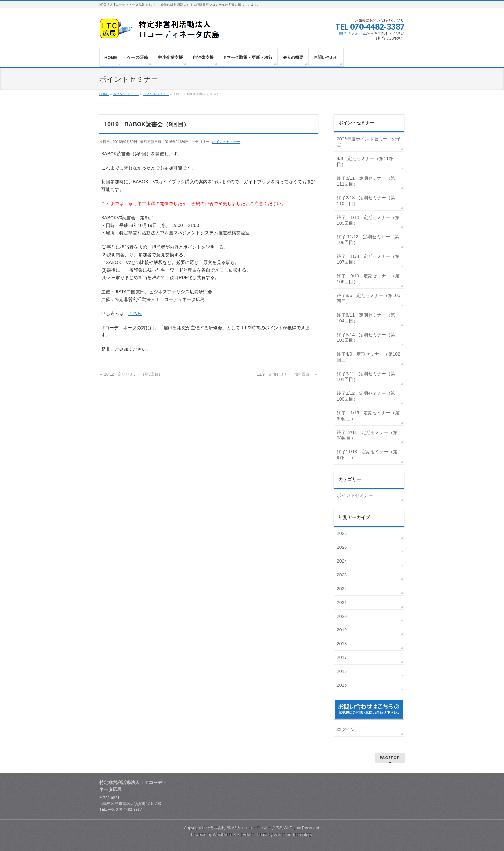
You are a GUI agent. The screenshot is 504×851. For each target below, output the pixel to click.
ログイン (346, 729)
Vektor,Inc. (283, 835)
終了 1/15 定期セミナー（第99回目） (368, 416)
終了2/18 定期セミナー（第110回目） (366, 201)
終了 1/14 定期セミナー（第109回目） (368, 220)
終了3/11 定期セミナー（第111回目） (366, 181)
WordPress (223, 835)
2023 (342, 575)
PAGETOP (390, 758)
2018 (342, 644)
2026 (342, 533)
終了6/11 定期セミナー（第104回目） (366, 318)
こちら (135, 313)
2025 (342, 547)
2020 (342, 616)
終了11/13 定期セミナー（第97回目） (367, 455)
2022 (342, 589)
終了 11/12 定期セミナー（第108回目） (368, 240)
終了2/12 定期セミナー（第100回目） (366, 396)
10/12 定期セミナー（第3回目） (131, 374)
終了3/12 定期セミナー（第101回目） (366, 376)
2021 (342, 602)
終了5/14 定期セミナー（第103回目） (366, 338)
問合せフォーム (353, 33)
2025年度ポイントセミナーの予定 (369, 142)
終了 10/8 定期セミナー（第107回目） (368, 259)
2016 (342, 671)
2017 (342, 657)
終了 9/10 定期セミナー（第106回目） (368, 279)
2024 (342, 561)
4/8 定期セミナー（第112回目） (366, 161)
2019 (342, 630)
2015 (342, 685)
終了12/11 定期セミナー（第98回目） (367, 435)
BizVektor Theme (252, 835)
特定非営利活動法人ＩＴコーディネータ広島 (245, 828)
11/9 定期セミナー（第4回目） (288, 374)
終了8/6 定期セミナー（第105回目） (369, 298)
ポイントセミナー (226, 142)
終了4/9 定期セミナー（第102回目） (369, 357)
